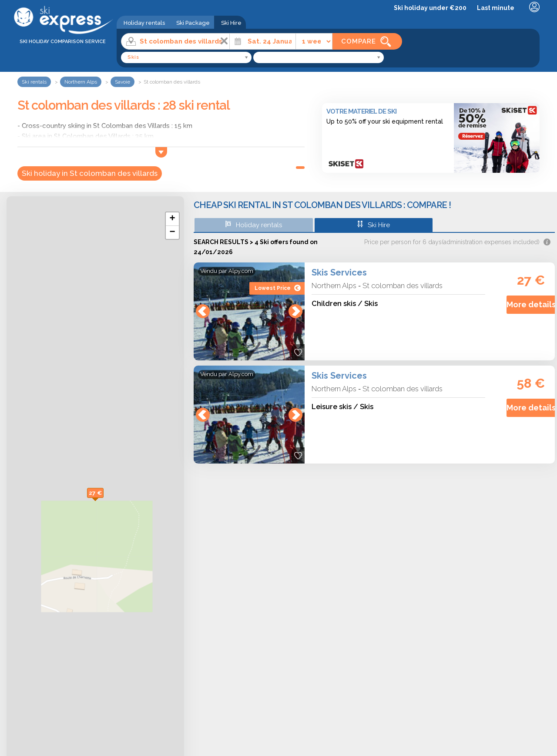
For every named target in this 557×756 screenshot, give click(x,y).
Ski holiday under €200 (430, 8)
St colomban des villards (403, 286)
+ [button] (172, 219)
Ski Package (193, 23)
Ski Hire (231, 23)
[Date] (263, 41)
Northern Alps (334, 286)
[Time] (314, 41)
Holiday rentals (144, 23)
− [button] (172, 232)
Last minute (496, 8)
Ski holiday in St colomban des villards (90, 173)
